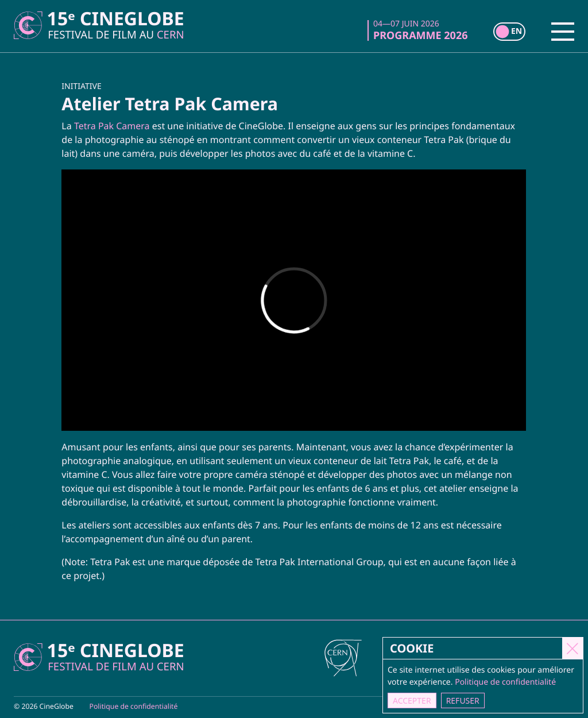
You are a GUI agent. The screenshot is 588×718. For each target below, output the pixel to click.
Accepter (413, 700)
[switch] (509, 32)
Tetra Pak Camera (112, 126)
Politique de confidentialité (134, 706)
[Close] (573, 648)
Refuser (463, 700)
